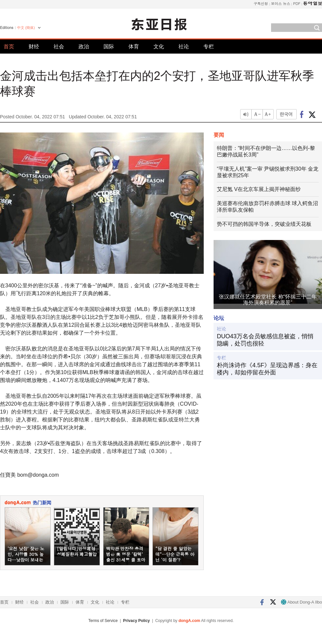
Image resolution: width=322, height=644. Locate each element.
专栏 (209, 47)
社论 (184, 47)
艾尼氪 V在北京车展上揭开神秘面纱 (259, 189)
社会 (59, 47)
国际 (109, 47)
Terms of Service (103, 621)
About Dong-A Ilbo (301, 602)
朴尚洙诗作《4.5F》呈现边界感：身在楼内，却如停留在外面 (267, 369)
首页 (9, 47)
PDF (297, 3)
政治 (84, 47)
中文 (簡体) (26, 28)
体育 (134, 47)
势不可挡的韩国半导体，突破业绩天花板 (264, 224)
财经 (34, 47)
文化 (159, 47)
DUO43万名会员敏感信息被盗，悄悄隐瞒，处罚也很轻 (265, 340)
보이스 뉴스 (281, 3)
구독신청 (261, 3)
